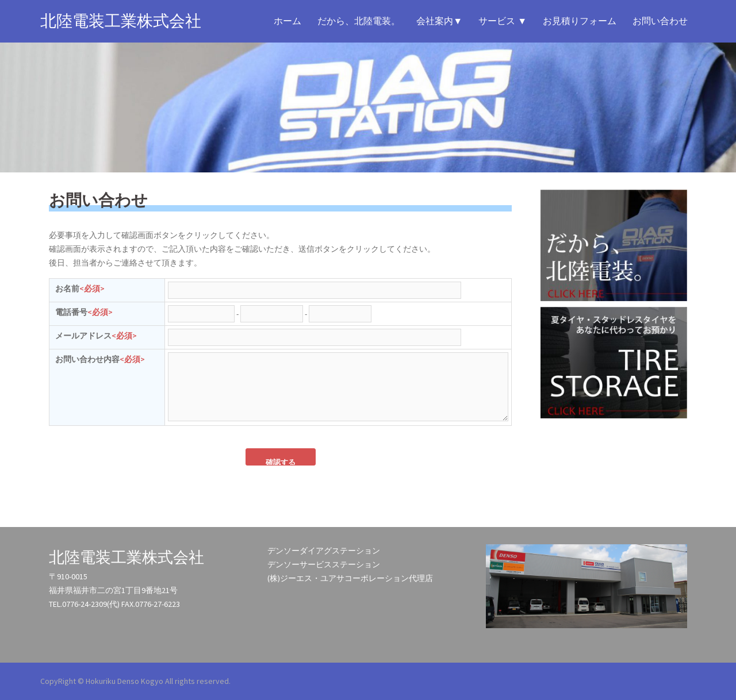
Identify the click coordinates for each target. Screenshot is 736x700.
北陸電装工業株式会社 (121, 21)
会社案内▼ (439, 21)
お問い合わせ (660, 21)
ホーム (287, 21)
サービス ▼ (503, 21)
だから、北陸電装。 (359, 21)
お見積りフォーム (580, 21)
